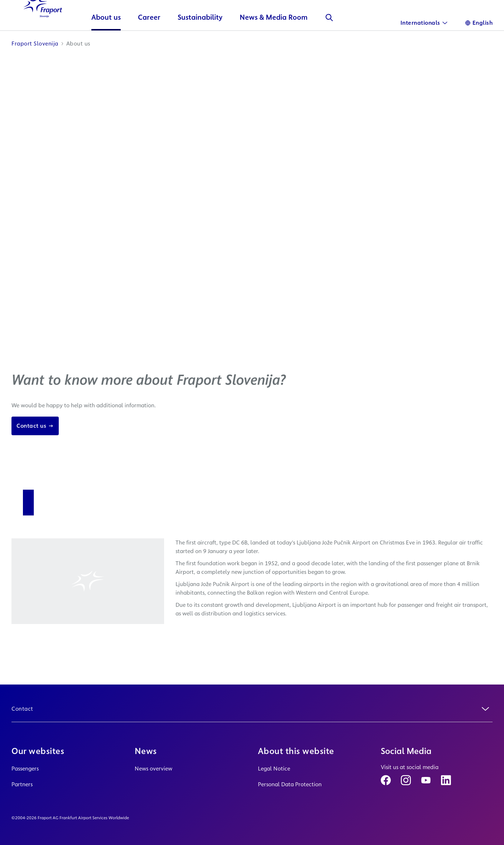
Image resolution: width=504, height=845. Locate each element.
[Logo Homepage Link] (47, 29)
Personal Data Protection (290, 784)
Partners (22, 784)
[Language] (479, 23)
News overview (153, 769)
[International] (424, 23)
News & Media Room (283, 41)
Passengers (25, 769)
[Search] (338, 42)
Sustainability (209, 41)
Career (158, 41)
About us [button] (115, 41)
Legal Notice (274, 769)
